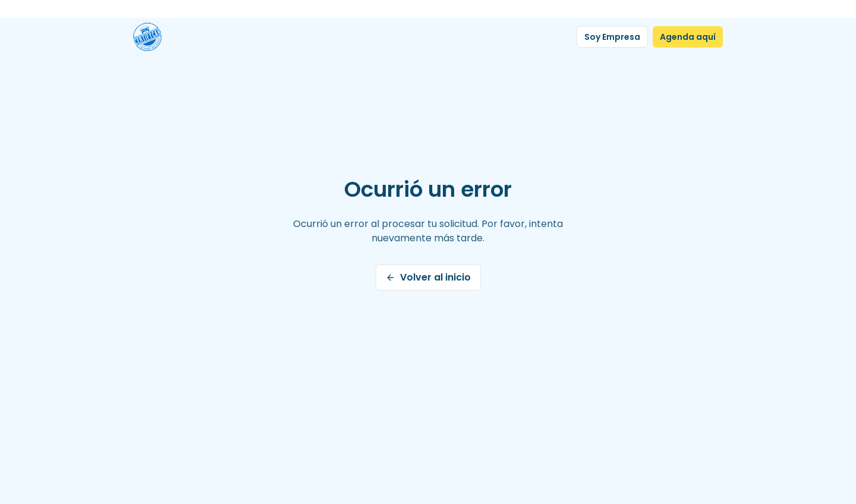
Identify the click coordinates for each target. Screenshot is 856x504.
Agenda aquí (688, 37)
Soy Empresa (612, 37)
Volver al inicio (428, 277)
